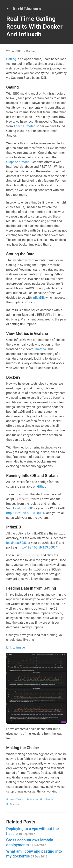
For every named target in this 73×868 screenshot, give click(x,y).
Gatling (11, 59)
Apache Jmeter (24, 126)
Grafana (40, 349)
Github (42, 487)
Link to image (16, 647)
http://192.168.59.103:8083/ (37, 547)
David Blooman (24, 9)
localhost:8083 (16, 543)
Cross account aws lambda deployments (30, 842)
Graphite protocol (18, 162)
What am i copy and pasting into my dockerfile (34, 854)
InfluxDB (38, 298)
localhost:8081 (23, 508)
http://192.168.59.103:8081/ (26, 513)
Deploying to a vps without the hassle (33, 831)
